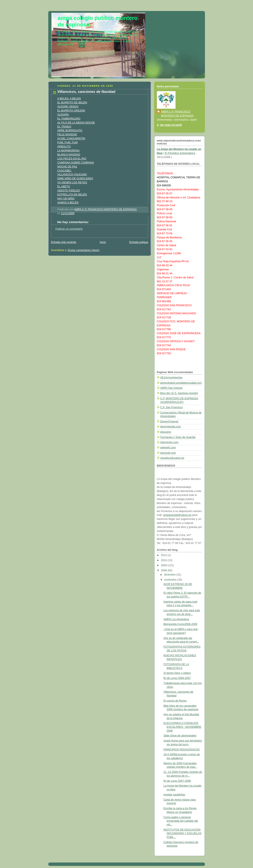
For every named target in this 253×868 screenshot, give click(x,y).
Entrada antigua (139, 242)
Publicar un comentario (69, 229)
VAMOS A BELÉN (68, 203)
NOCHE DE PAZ (67, 167)
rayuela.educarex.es (172, 458)
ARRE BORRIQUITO (70, 130)
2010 (164, 560)
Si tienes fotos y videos (177, 673)
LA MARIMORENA (68, 151)
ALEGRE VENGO (68, 107)
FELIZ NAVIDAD (67, 135)
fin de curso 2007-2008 (177, 781)
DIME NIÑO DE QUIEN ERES (75, 179)
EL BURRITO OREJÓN (71, 111)
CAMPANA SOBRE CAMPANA (76, 163)
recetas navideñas (174, 795)
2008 (164, 570)
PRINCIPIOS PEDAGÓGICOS (182, 750)
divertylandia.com (171, 427)
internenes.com (169, 442)
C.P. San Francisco (172, 407)
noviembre (171, 580)
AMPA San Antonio (171, 388)
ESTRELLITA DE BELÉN (72, 195)
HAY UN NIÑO (66, 199)
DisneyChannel (169, 422)
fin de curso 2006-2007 (177, 678)
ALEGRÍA (63, 115)
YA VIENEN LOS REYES (72, 183)
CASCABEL (64, 171)
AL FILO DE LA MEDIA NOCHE (76, 123)
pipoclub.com (168, 453)
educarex (166, 432)
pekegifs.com (168, 448)
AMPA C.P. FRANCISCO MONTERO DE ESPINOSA (177, 114)
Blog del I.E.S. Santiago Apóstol (179, 393)
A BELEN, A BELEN (69, 99)
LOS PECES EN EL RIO (72, 159)
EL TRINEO (64, 127)
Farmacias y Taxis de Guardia (178, 437)
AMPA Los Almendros (176, 619)
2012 (164, 555)
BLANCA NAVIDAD (69, 155)
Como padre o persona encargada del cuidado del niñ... (181, 821)
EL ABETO (64, 187)
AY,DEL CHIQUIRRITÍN (71, 139)
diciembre (170, 575)
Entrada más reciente (64, 242)
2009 (164, 565)
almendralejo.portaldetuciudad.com (181, 383)
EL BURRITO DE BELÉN (72, 103)
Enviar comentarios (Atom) (84, 250)
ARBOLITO (64, 147)
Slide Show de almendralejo (180, 736)
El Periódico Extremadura (180, 153)
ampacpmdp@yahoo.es (177, 515)
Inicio (103, 242)
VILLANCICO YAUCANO (72, 174)
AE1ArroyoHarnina (171, 378)
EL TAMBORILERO (69, 119)
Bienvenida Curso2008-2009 (180, 624)
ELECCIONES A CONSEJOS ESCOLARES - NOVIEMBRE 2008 (182, 727)
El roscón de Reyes (175, 701)
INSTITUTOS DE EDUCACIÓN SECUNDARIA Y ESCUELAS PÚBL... (182, 833)
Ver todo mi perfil (171, 125)
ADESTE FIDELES (69, 191)
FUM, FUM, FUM (68, 143)
